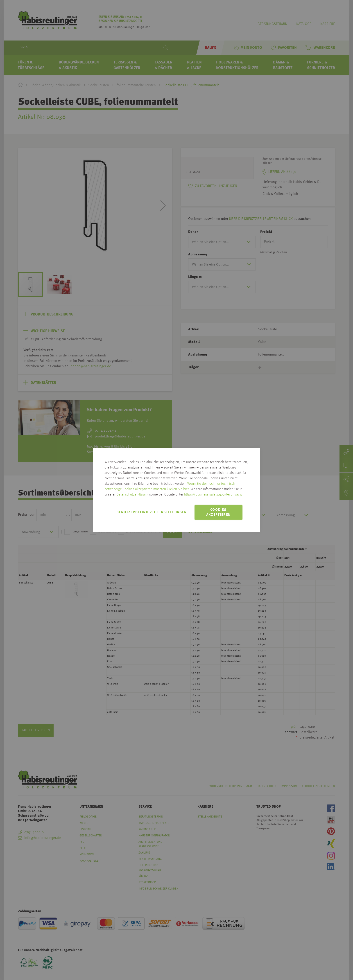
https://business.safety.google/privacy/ (213, 495)
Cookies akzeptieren (218, 512)
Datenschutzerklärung (132, 495)
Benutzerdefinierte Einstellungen (152, 512)
